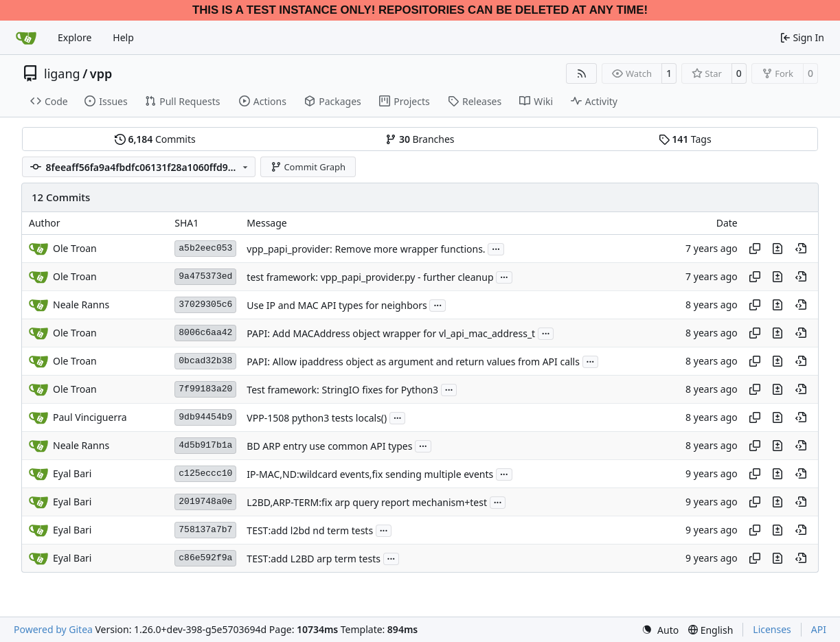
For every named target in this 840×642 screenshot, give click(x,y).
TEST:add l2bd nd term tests (310, 530)
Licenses (772, 629)
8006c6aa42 (205, 333)
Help (123, 37)
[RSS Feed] (582, 73)
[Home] (26, 38)
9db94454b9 (205, 417)
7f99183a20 (205, 389)
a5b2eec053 (205, 248)
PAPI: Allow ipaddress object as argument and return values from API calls (413, 362)
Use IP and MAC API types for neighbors (337, 305)
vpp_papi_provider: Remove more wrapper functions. (366, 249)
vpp (101, 73)
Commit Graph (308, 167)
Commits (155, 139)
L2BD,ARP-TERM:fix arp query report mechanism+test (367, 502)
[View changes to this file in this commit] (777, 249)
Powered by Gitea (53, 629)
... (496, 248)
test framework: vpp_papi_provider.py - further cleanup (370, 277)
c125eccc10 (205, 473)
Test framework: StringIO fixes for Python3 (342, 390)
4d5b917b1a (205, 445)
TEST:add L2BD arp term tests (314, 559)
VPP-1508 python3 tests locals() (317, 418)
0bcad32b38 (205, 361)
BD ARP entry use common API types (329, 446)
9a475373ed (205, 276)
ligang (62, 73)
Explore (75, 37)
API (819, 629)
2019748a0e (205, 502)
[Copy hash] (755, 249)
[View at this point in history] (801, 249)
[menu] (660, 630)
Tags (685, 139)
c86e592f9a (205, 558)
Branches (420, 139)
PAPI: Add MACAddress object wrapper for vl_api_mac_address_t (391, 333)
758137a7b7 (205, 530)
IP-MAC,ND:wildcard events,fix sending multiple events (370, 474)
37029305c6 (205, 305)
